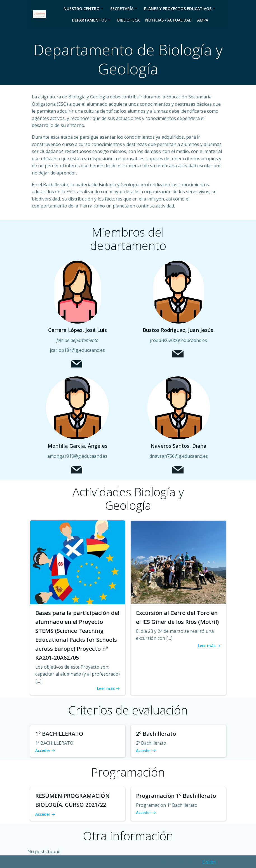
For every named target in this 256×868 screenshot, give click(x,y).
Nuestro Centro (84, 9)
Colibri (209, 862)
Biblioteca (128, 20)
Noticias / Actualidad (168, 20)
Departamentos (92, 20)
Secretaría (124, 9)
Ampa (203, 20)
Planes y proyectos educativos (180, 9)
